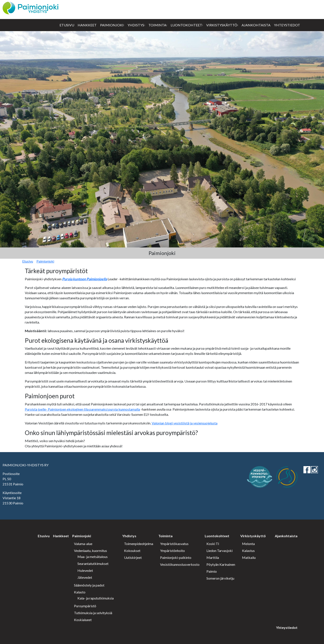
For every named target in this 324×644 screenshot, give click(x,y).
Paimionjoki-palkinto (176, 557)
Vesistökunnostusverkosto (180, 564)
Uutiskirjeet (133, 557)
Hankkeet (87, 25)
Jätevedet (85, 577)
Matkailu (249, 557)
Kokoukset (132, 551)
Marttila (213, 557)
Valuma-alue (83, 544)
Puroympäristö (85, 606)
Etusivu (67, 25)
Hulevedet (85, 570)
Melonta (248, 544)
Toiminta (157, 25)
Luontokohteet (186, 25)
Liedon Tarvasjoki (219, 551)
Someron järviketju (220, 578)
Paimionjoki (112, 25)
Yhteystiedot (287, 25)
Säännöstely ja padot (89, 585)
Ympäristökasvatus (174, 544)
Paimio (212, 571)
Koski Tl (213, 544)
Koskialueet (83, 620)
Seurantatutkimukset (93, 563)
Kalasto (80, 592)
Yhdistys (136, 25)
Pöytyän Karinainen (221, 564)
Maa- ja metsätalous (93, 557)
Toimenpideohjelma (139, 544)
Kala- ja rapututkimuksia (96, 598)
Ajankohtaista (256, 25)
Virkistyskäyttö (222, 25)
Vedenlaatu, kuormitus (90, 551)
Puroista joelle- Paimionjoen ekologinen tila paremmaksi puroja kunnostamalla (82, 409)
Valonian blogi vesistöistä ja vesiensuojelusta (185, 423)
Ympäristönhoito (172, 551)
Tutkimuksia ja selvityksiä (93, 613)
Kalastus (248, 551)
